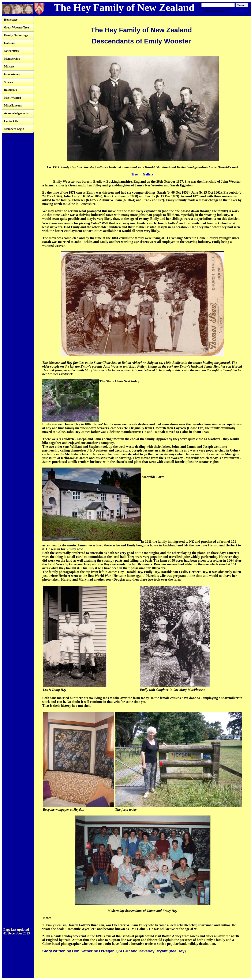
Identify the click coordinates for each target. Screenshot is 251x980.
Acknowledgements (16, 113)
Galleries (10, 43)
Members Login (14, 129)
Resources (10, 90)
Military (9, 67)
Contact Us (11, 121)
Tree (134, 174)
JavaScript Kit (237, 11)
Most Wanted (12, 98)
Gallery (148, 174)
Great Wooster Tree (16, 28)
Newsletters (11, 51)
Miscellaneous (13, 106)
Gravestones (12, 74)
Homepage (11, 20)
